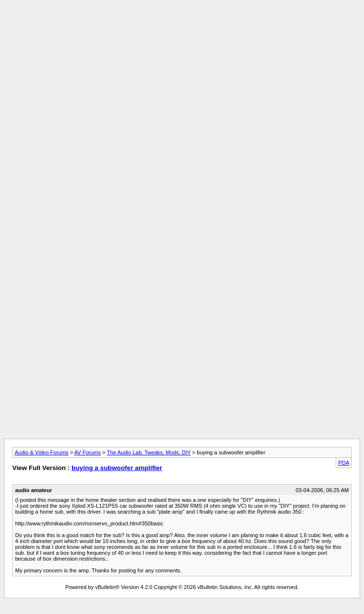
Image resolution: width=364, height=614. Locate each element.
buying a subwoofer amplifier (117, 468)
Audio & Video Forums (42, 452)
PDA (344, 463)
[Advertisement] (182, 72)
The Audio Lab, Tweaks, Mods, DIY (148, 452)
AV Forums (88, 452)
